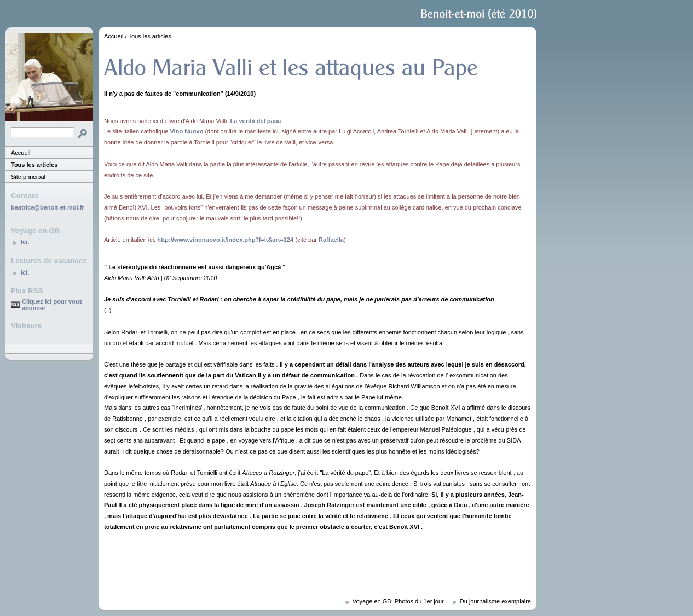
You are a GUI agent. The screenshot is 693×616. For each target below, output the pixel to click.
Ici (24, 242)
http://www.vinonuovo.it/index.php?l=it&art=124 (225, 240)
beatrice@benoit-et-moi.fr (48, 207)
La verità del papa (256, 121)
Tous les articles (34, 165)
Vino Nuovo (186, 131)
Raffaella (331, 240)
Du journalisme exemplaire (495, 601)
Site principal (28, 177)
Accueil (21, 153)
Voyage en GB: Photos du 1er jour (398, 601)
